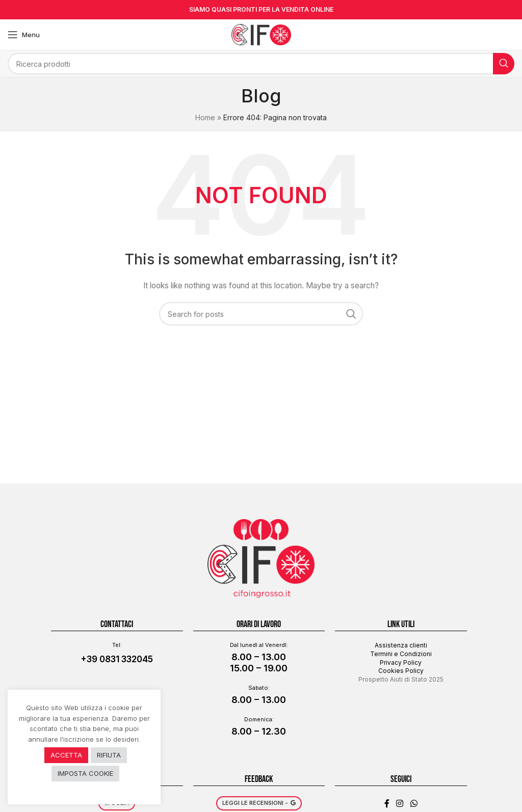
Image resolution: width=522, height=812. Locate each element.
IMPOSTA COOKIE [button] (85, 773)
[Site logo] (261, 34)
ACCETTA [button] (66, 755)
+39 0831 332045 (117, 645)
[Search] (261, 64)
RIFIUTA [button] (109, 755)
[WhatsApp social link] (414, 790)
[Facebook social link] (387, 790)
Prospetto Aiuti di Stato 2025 (401, 666)
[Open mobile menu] (24, 35)
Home (205, 117)
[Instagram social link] (400, 790)
